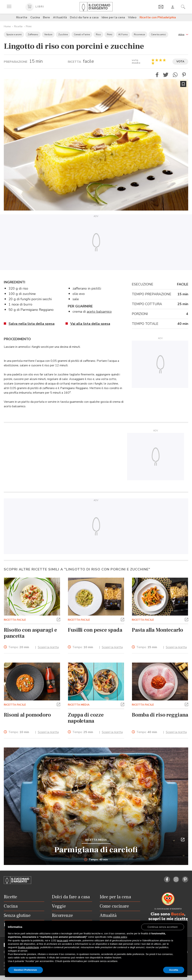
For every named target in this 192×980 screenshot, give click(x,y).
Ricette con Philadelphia (158, 17)
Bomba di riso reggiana (160, 715)
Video (132, 17)
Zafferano (33, 34)
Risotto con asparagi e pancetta (30, 633)
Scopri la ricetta (48, 647)
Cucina (35, 17)
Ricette (22, 17)
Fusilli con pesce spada (95, 630)
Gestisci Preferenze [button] (26, 970)
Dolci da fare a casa (84, 17)
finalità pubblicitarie (28, 947)
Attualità (60, 17)
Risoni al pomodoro (27, 715)
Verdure (48, 34)
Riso (98, 34)
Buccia (178, 914)
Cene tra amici (158, 34)
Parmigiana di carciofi (96, 850)
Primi (29, 26)
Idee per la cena (113, 17)
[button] (183, 34)
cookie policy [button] (120, 937)
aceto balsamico (99, 312)
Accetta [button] (174, 970)
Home (7, 26)
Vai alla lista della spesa (90, 324)
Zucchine (63, 34)
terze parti (62, 940)
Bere (46, 17)
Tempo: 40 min (96, 860)
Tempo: (19, 647)
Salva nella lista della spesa (32, 324)
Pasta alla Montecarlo (157, 630)
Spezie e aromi (14, 34)
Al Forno (123, 34)
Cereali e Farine (82, 34)
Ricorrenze (139, 34)
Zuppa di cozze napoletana (86, 718)
